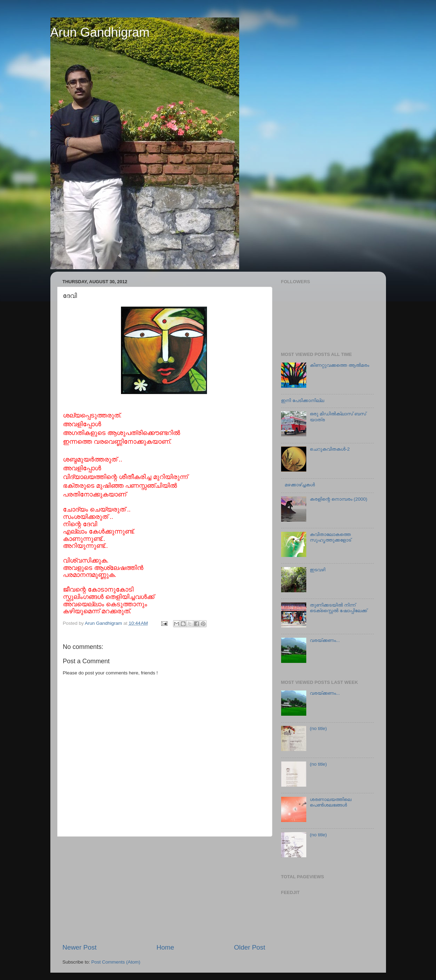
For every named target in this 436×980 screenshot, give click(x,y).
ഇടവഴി (318, 570)
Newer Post (80, 947)
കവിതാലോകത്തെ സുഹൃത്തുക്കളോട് (330, 537)
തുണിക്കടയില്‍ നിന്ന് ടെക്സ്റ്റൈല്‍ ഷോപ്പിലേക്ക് (338, 608)
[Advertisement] (164, 890)
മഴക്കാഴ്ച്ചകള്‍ (300, 485)
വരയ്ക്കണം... (325, 640)
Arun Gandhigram (100, 32)
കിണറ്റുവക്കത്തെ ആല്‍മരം (339, 365)
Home (165, 947)
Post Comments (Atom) (116, 962)
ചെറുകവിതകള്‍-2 (330, 449)
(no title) (318, 728)
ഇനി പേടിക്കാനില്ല (303, 400)
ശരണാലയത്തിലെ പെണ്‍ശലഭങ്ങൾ (331, 802)
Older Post (249, 947)
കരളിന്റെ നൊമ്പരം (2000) (339, 499)
